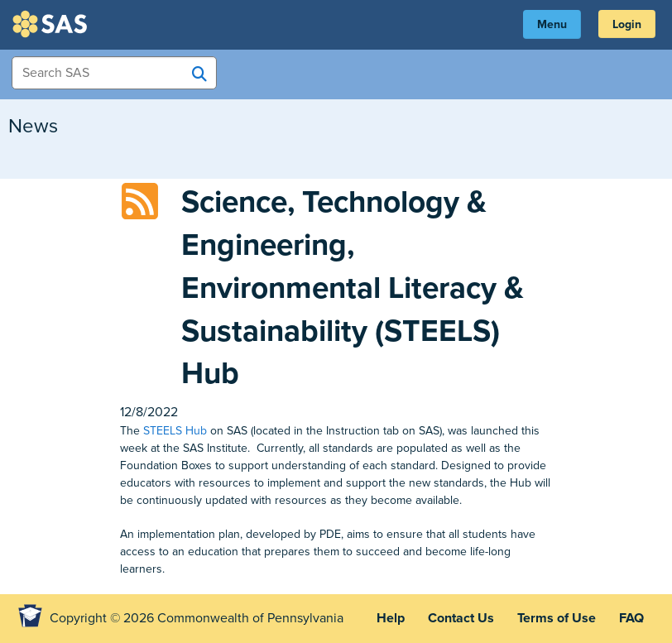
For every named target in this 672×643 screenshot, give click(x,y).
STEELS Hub (175, 431)
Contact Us (461, 618)
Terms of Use (557, 618)
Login (627, 24)
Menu (552, 24)
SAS (52, 24)
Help (391, 618)
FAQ (631, 618)
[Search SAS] (199, 74)
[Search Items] (114, 73)
